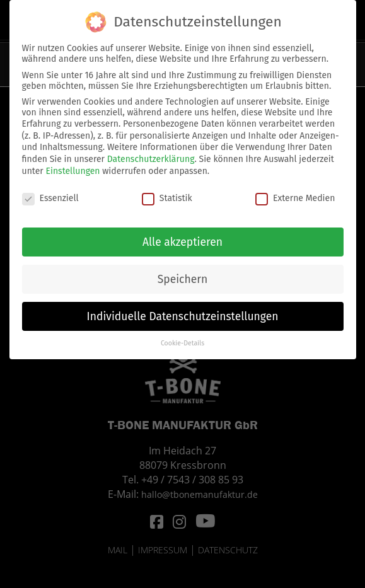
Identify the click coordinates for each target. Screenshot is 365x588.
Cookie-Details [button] (182, 337)
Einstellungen (72, 165)
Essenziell (50, 193)
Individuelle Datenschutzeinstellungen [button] (183, 310)
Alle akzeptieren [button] (182, 236)
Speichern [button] (183, 273)
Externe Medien (295, 193)
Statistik (167, 193)
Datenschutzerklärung (151, 153)
